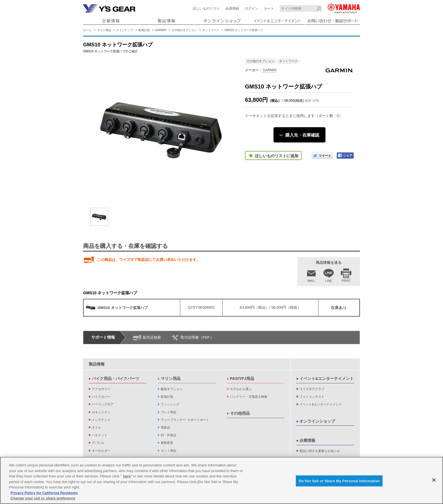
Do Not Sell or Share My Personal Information (339, 481)
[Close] (434, 480)
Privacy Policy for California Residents (44, 493)
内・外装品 (169, 435)
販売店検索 (152, 337)
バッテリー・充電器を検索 (249, 397)
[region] (221, 480)
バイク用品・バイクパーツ (116, 378)
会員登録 (232, 8)
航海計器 (144, 30)
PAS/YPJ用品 (242, 378)
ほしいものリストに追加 (277, 156)
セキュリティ (101, 412)
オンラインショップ (317, 421)
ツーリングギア (103, 404)
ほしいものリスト (206, 8)
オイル (96, 427)
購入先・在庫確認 (302, 135)
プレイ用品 (169, 412)
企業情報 (307, 440)
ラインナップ (125, 30)
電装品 (165, 427)
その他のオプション (184, 30)
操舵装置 (167, 443)
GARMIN (161, 30)
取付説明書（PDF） (197, 337)
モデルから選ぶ (241, 389)
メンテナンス (101, 420)
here (127, 476)
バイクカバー (101, 397)
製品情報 (97, 364)
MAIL (311, 281)
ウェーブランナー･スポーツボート (185, 420)
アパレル (98, 443)
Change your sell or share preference (43, 498)
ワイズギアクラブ (312, 389)
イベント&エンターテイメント (327, 378)
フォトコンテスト (312, 397)
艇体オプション (172, 389)
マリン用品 (104, 30)
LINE (329, 281)
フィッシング (170, 404)
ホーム (87, 30)
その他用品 (240, 413)
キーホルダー (101, 451)
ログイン (251, 8)
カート (269, 8)
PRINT (346, 281)
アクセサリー (101, 389)
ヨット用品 (169, 451)
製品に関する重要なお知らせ (320, 451)
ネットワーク (211, 30)
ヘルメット (100, 435)
